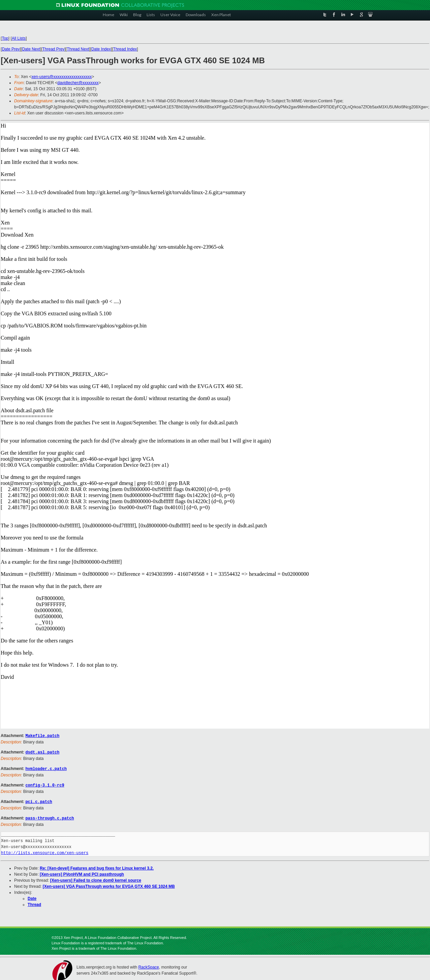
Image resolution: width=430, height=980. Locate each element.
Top (5, 38)
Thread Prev (53, 49)
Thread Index (125, 49)
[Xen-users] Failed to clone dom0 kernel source (96, 878)
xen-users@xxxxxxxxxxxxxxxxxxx (62, 77)
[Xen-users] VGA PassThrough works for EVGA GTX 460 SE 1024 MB (109, 884)
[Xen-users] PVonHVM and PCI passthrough (82, 872)
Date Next (31, 49)
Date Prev (11, 49)
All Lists (19, 38)
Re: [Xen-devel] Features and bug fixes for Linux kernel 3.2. (97, 866)
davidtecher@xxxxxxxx (78, 83)
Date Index (101, 49)
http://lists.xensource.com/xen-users (45, 851)
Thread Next (78, 49)
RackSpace (148, 965)
